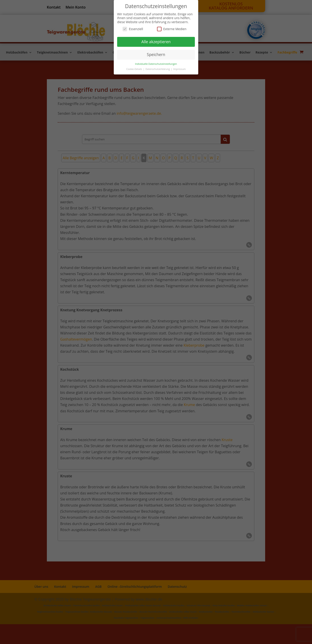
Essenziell (133, 29)
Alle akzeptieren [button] (156, 42)
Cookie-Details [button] (134, 69)
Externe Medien (172, 29)
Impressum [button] (179, 69)
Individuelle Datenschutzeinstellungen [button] (156, 64)
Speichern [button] (156, 54)
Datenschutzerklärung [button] (158, 69)
